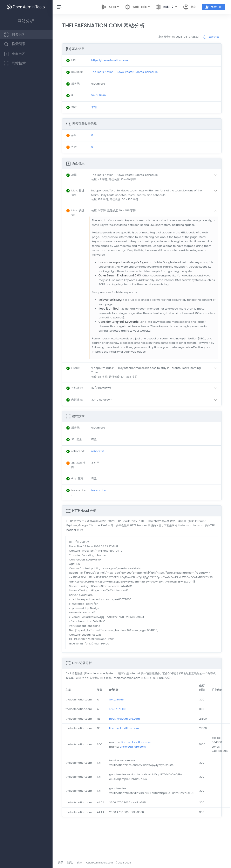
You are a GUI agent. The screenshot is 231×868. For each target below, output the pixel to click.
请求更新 (211, 37)
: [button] (73, 175)
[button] (155, 177)
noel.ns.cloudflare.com (126, 719)
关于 (62, 863)
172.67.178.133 (119, 709)
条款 (80, 863)
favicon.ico (99, 490)
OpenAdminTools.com (100, 863)
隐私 (71, 863)
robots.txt (98, 451)
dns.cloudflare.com (134, 747)
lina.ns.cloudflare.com (125, 728)
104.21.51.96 (117, 700)
